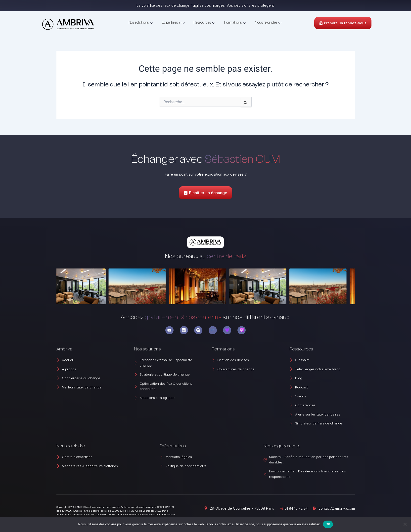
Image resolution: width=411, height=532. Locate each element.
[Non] (405, 524)
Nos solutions (141, 23)
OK (328, 524)
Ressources (204, 23)
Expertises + (173, 23)
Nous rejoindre (268, 23)
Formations (235, 23)
